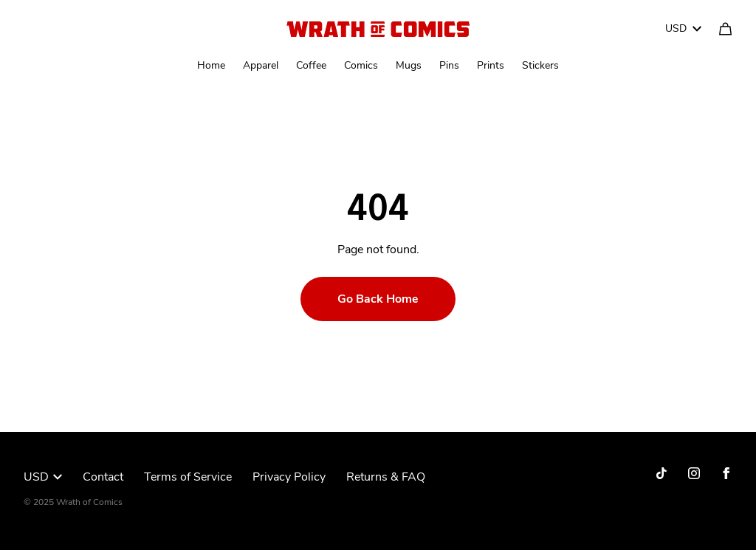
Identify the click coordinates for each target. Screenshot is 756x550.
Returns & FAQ (386, 477)
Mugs (409, 65)
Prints (491, 65)
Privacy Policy (289, 477)
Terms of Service (188, 477)
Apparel (261, 65)
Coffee (311, 65)
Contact (103, 477)
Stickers (540, 65)
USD (683, 28)
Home (211, 65)
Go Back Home (378, 299)
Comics (361, 65)
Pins (449, 65)
